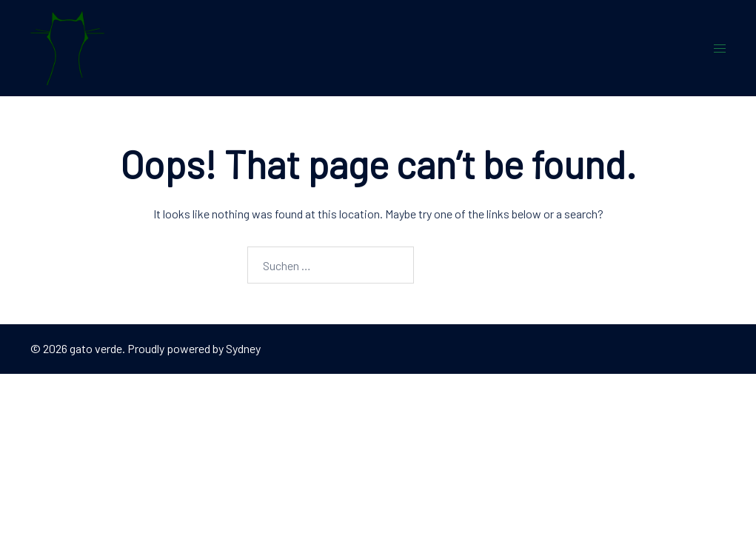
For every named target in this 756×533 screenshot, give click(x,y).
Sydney (243, 348)
